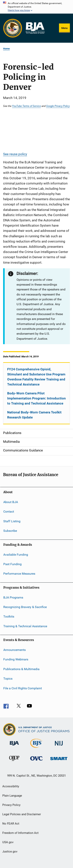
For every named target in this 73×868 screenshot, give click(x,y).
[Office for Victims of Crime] (36, 761)
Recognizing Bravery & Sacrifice (25, 607)
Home (6, 49)
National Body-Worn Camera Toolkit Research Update (34, 415)
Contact (9, 512)
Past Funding (12, 564)
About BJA (11, 502)
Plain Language (12, 796)
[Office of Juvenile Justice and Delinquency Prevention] (14, 762)
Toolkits (9, 616)
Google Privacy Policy (58, 106)
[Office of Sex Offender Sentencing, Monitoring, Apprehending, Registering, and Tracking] (59, 761)
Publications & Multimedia (21, 669)
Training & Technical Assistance (25, 626)
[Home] (35, 28)
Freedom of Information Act (20, 833)
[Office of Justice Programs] (13, 28)
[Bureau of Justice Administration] (14, 746)
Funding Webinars (16, 659)
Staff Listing (12, 521)
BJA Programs (13, 597)
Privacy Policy (11, 805)
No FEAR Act (11, 824)
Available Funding (16, 554)
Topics (8, 679)
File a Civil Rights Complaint (23, 688)
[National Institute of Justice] (59, 746)
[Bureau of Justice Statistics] (36, 748)
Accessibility (11, 786)
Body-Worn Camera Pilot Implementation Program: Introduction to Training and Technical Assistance (36, 398)
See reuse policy (15, 154)
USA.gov (8, 842)
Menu (64, 28)
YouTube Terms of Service (26, 106)
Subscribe (10, 531)
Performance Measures (19, 574)
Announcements (15, 650)
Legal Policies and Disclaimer (22, 814)
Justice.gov (10, 852)
